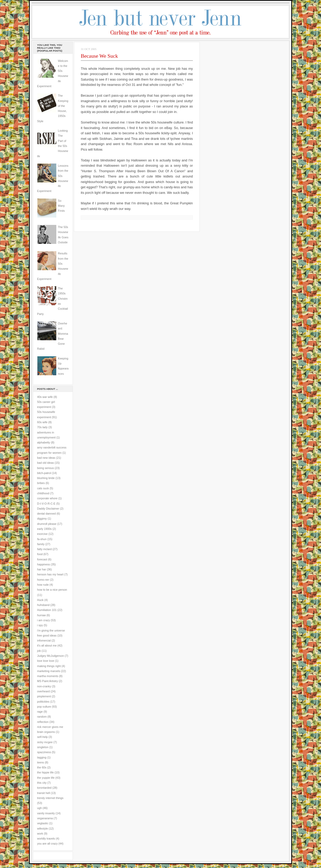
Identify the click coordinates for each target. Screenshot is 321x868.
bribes (41, 483)
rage (40, 712)
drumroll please (47, 524)
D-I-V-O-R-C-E (46, 504)
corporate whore (47, 498)
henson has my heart (50, 574)
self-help (42, 737)
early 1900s (44, 529)
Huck (40, 600)
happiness (44, 564)
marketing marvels (49, 671)
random (42, 717)
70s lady (42, 427)
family (41, 544)
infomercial (44, 640)
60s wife (42, 422)
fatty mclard (44, 549)
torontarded (44, 788)
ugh (39, 808)
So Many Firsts (61, 206)
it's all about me (47, 645)
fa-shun (42, 539)
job (39, 651)
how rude (43, 585)
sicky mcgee (45, 742)
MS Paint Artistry (47, 681)
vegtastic (43, 823)
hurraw (41, 615)
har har (42, 569)
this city (42, 783)
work (40, 834)
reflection (43, 722)
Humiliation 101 (47, 610)
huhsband (43, 605)
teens (41, 762)
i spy (40, 625)
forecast (42, 559)
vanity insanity (46, 813)
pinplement (44, 696)
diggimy (42, 519)
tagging (42, 757)
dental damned (46, 514)
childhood (43, 493)
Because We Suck (99, 56)
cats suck (43, 488)
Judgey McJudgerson (51, 656)
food (40, 554)
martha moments (48, 676)
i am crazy (44, 620)
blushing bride (46, 478)
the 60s (42, 767)
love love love (46, 661)
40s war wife (45, 397)
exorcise (42, 534)
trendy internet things (50, 798)
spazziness (44, 752)
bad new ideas (46, 458)
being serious (46, 468)
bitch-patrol (44, 473)
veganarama (45, 818)
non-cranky (44, 686)
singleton (43, 747)
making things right (49, 666)
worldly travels (46, 839)
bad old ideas (46, 463)
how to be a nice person (52, 590)
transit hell (44, 793)
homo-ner (43, 580)
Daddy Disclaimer (48, 509)
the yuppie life (46, 778)
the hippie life (45, 772)
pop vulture (44, 707)
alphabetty (44, 442)
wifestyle (42, 828)
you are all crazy (47, 844)
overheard (43, 691)
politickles (43, 702)
